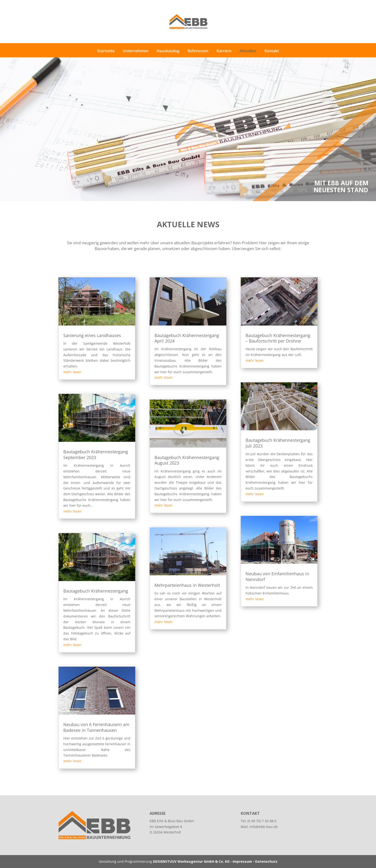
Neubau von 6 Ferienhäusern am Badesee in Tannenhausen (96, 727)
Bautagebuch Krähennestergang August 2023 (187, 460)
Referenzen (198, 51)
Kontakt (272, 51)
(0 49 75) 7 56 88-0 (262, 821)
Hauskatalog (168, 51)
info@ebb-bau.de (264, 827)
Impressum (242, 861)
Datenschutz (266, 861)
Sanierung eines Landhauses (92, 335)
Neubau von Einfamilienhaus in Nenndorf (277, 576)
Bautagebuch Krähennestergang (96, 591)
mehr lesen (72, 372)
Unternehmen (136, 51)
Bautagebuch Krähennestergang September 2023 (96, 454)
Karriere (224, 51)
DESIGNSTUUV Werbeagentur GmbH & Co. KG (191, 861)
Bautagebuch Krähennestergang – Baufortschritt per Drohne (278, 338)
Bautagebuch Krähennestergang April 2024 (187, 338)
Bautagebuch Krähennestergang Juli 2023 (278, 443)
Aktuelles (248, 51)
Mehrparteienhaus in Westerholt (187, 585)
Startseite (106, 51)
